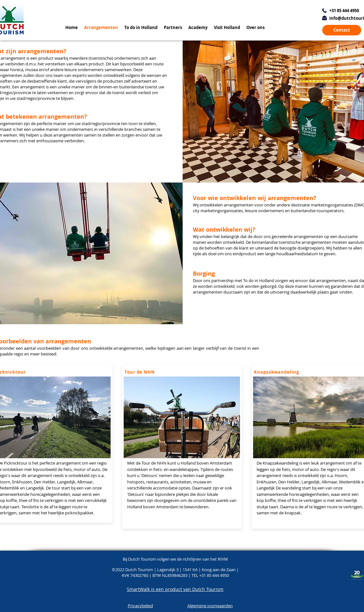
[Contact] (342, 30)
